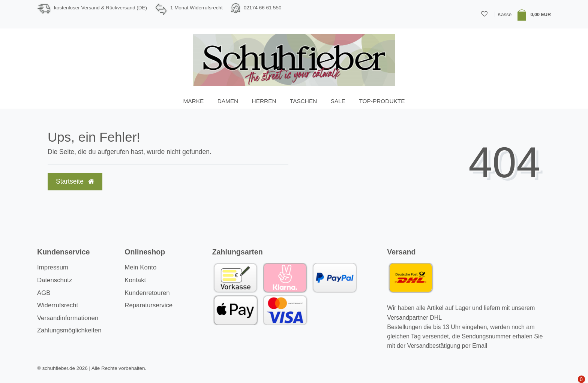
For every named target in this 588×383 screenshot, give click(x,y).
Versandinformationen (68, 318)
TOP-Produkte (382, 101)
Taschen (303, 101)
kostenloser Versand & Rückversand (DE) (100, 8)
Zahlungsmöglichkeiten (69, 330)
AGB (44, 293)
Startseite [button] (75, 181)
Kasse (505, 14)
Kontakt (135, 280)
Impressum (53, 267)
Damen (228, 101)
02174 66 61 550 (263, 8)
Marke (194, 101)
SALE (338, 101)
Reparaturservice (148, 305)
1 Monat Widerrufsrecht (196, 8)
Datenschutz (55, 280)
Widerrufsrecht (58, 305)
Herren (264, 101)
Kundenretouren (147, 293)
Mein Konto (140, 267)
